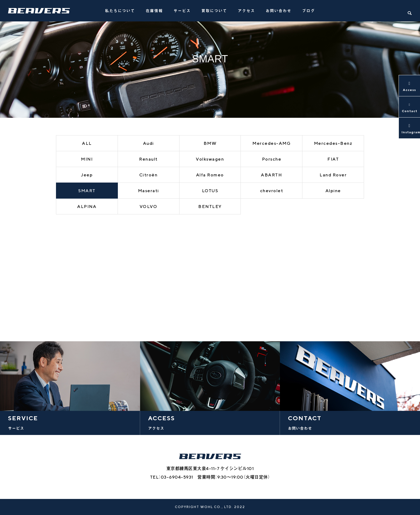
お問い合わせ (279, 11)
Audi (149, 143)
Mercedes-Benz (333, 143)
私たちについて (120, 11)
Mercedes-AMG (271, 143)
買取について (214, 11)
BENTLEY (210, 207)
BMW (210, 143)
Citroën (149, 175)
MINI (87, 159)
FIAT (333, 159)
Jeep (87, 175)
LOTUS (210, 191)
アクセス (246, 11)
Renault (148, 159)
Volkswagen (210, 159)
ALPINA (87, 207)
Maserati (149, 191)
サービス (182, 11)
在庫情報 (154, 11)
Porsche (272, 159)
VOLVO (149, 207)
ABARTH (271, 175)
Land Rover (333, 175)
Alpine (333, 191)
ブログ (309, 11)
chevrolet (272, 191)
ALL (87, 143)
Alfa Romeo (210, 175)
